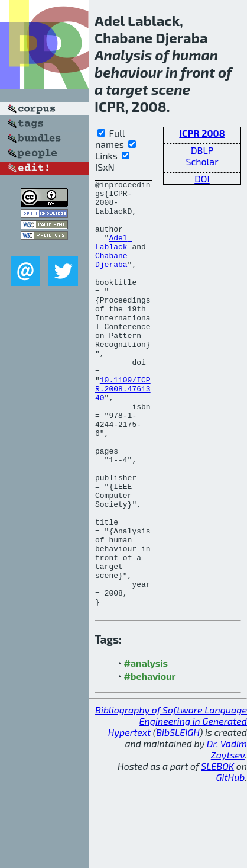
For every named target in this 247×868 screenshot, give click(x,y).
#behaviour (150, 761)
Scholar (202, 161)
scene (171, 89)
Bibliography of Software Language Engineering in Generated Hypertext (171, 806)
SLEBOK (217, 851)
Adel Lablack (113, 255)
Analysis (123, 55)
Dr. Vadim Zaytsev (227, 834)
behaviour (129, 72)
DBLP (202, 150)
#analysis (146, 748)
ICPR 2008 (202, 133)
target (127, 89)
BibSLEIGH (178, 817)
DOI (202, 179)
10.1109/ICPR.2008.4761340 (123, 431)
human (195, 55)
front (198, 72)
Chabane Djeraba (113, 277)
